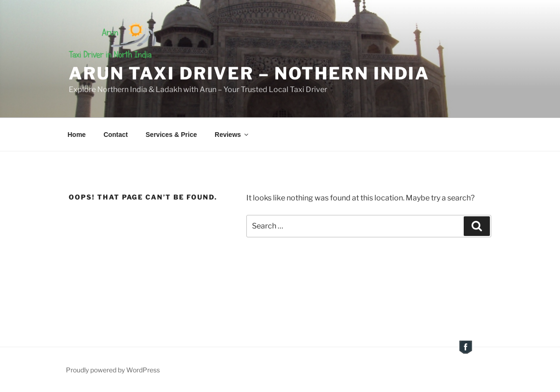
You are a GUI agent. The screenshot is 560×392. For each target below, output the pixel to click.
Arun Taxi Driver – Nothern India (249, 73)
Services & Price (172, 135)
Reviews (232, 135)
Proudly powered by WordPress (113, 370)
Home (77, 135)
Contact (115, 135)
